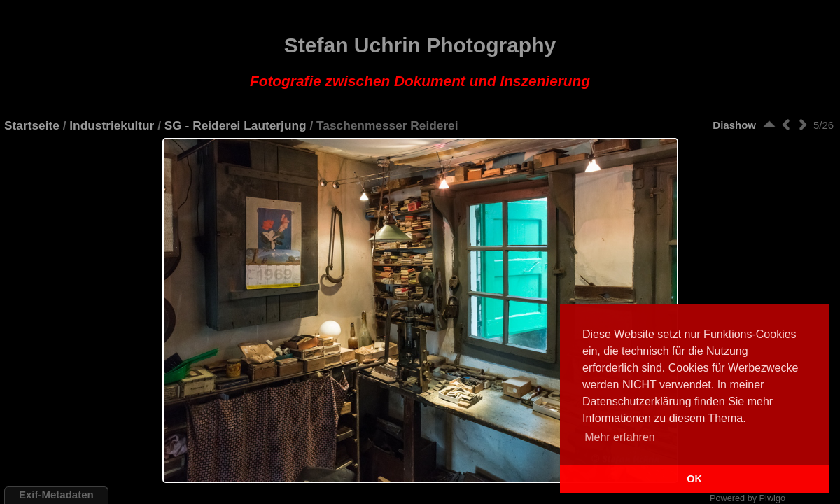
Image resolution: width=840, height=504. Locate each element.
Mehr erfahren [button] (620, 437)
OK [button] (694, 479)
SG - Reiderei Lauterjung (236, 125)
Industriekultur (112, 125)
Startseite (32, 125)
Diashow (734, 125)
